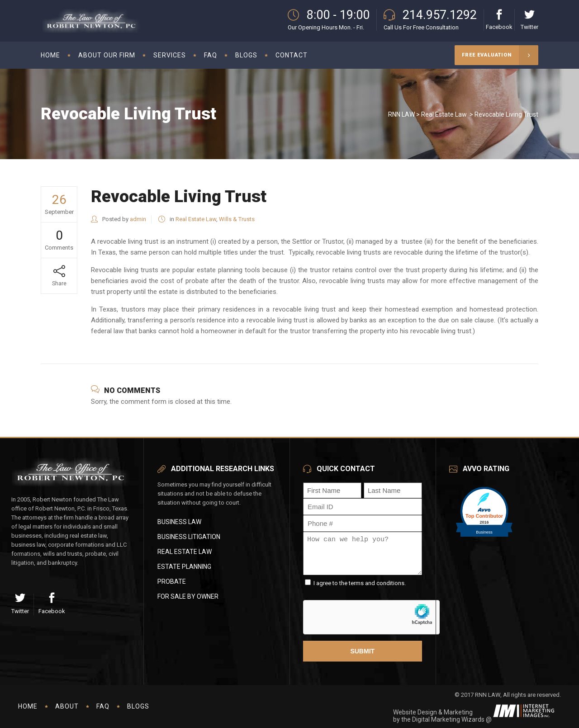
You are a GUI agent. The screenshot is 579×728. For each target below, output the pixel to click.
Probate (172, 581)
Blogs (138, 706)
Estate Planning (184, 567)
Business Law (179, 522)
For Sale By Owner (188, 596)
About (67, 706)
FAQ (103, 706)
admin (138, 219)
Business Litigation (189, 537)
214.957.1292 (440, 15)
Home (28, 706)
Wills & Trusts (237, 219)
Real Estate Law (444, 114)
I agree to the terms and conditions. (360, 583)
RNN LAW (401, 114)
